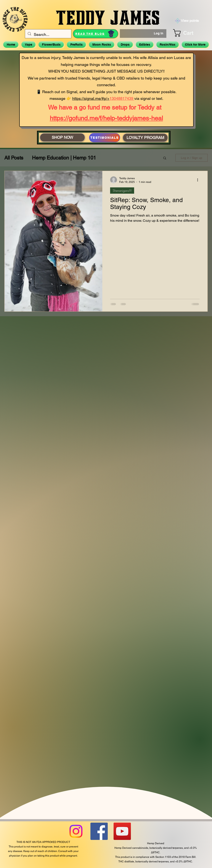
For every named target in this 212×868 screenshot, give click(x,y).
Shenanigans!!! (122, 191)
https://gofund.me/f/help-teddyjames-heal (106, 118)
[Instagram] (76, 831)
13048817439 (122, 98)
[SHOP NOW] (62, 137)
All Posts (14, 158)
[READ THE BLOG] (96, 34)
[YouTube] (122, 831)
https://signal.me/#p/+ (91, 98)
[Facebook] (99, 831)
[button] (189, 33)
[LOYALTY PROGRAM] (145, 138)
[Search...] (48, 35)
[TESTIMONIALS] (105, 138)
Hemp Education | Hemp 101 (64, 158)
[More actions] (199, 180)
